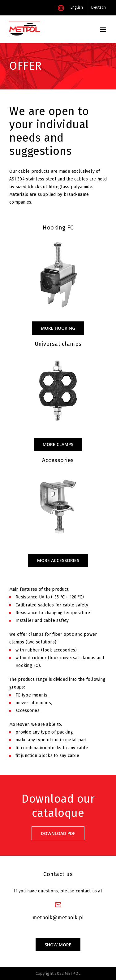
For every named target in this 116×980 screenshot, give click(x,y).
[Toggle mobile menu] (103, 30)
